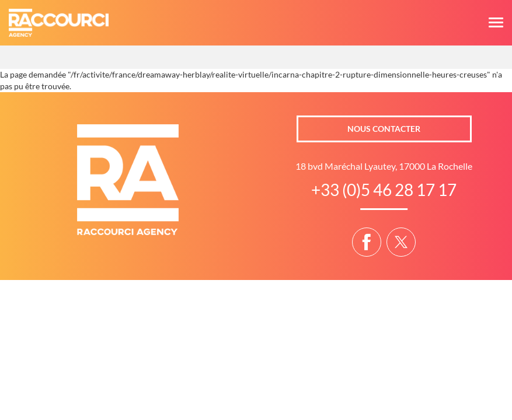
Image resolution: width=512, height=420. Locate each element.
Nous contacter (384, 129)
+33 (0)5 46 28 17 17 (384, 190)
